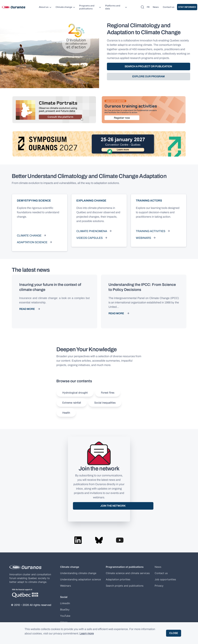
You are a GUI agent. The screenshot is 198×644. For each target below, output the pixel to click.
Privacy (159, 586)
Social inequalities (105, 403)
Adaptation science (32, 242)
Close (174, 633)
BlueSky (65, 610)
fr (148, 7)
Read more (27, 309)
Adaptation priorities (118, 579)
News (156, 7)
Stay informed (187, 7)
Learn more (87, 633)
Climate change (29, 236)
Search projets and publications (125, 586)
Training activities (151, 231)
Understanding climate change (78, 573)
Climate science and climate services (128, 573)
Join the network (113, 506)
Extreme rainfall (72, 403)
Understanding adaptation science (80, 579)
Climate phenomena (92, 231)
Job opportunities (165, 579)
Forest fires (108, 393)
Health (66, 413)
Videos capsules (90, 238)
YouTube (65, 616)
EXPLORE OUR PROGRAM (148, 76)
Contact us (169, 7)
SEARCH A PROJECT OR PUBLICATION (149, 66)
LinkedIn (65, 603)
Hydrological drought (75, 393)
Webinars (143, 238)
